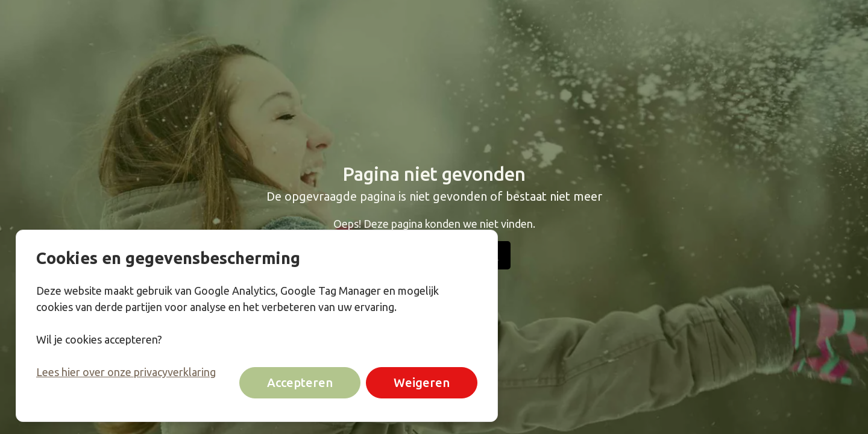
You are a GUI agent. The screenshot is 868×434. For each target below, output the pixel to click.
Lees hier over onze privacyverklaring (126, 372)
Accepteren (300, 383)
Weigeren (422, 383)
